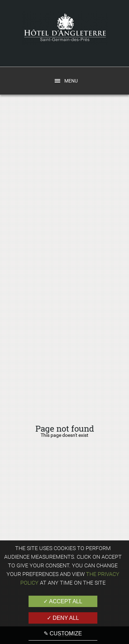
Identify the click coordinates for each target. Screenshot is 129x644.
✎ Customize (63, 633)
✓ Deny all (63, 618)
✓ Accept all (63, 601)
